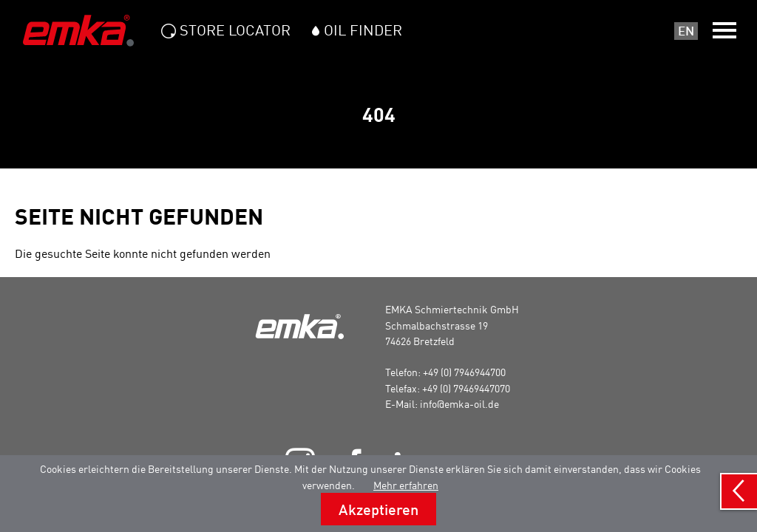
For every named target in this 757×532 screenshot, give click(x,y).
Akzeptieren (378, 509)
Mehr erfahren (406, 485)
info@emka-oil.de (459, 404)
